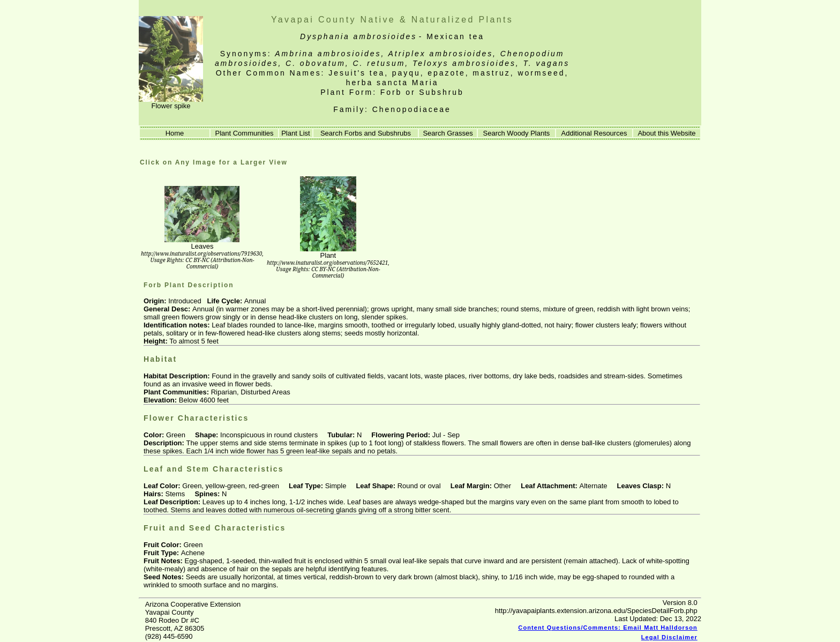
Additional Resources (594, 133)
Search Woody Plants (517, 133)
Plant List (295, 133)
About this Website (666, 133)
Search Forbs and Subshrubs (366, 133)
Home (174, 133)
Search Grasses (448, 133)
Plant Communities (244, 133)
